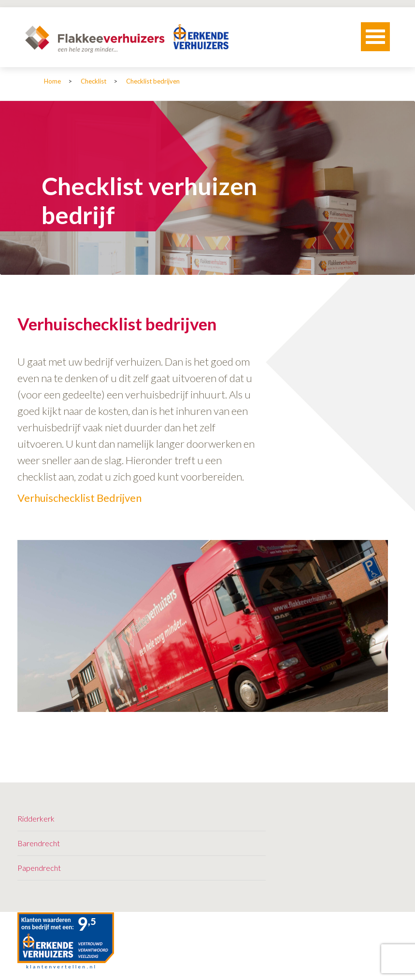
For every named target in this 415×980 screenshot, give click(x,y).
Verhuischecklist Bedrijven (79, 498)
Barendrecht (39, 843)
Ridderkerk (36, 818)
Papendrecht (39, 868)
